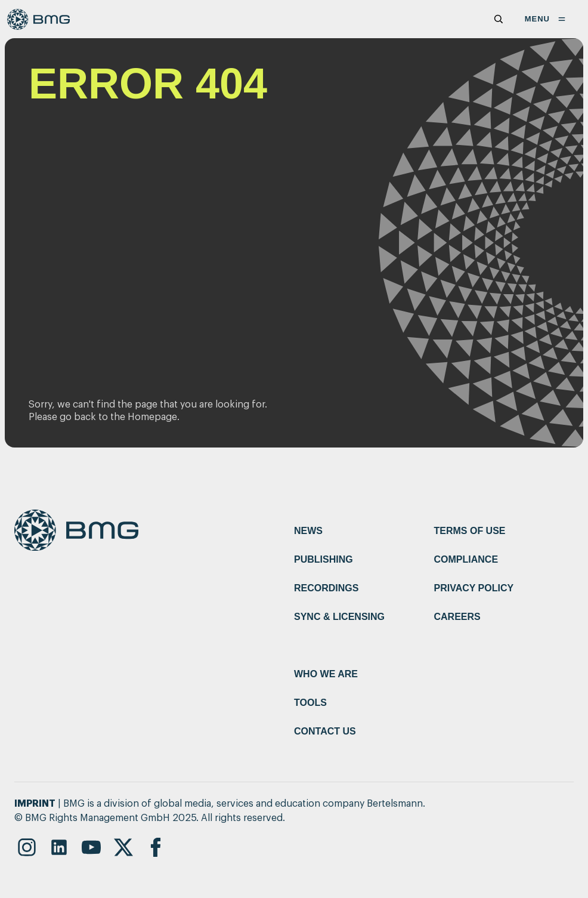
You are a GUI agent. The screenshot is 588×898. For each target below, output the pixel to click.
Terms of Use (470, 531)
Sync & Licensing (339, 617)
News (308, 531)
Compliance (466, 559)
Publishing (324, 559)
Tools (310, 703)
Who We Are (326, 674)
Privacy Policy (474, 588)
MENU (547, 19)
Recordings (326, 588)
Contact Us (325, 731)
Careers (457, 617)
